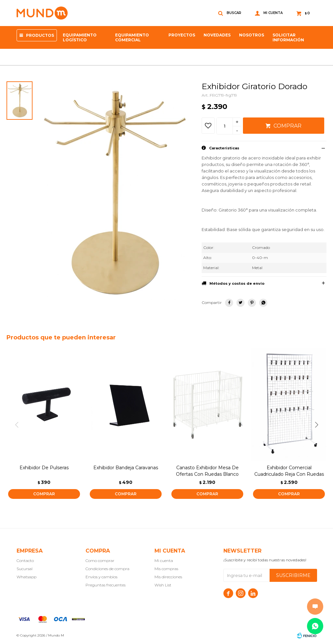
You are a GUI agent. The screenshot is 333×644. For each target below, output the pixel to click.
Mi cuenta (164, 561)
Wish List (163, 585)
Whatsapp (27, 577)
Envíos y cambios (101, 577)
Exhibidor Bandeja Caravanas (126, 468)
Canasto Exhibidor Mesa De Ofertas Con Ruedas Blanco (207, 471)
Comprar (287, 126)
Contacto (25, 561)
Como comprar (100, 561)
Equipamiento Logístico (80, 37)
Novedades (217, 35)
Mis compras (166, 569)
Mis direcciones (168, 577)
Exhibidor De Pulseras (44, 468)
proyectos (182, 35)
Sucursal (25, 569)
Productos (40, 35)
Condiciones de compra (107, 569)
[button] (319, 425)
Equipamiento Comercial (132, 37)
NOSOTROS (252, 35)
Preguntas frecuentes (106, 585)
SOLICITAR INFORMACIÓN (288, 37)
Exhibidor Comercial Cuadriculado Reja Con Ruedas (289, 471)
